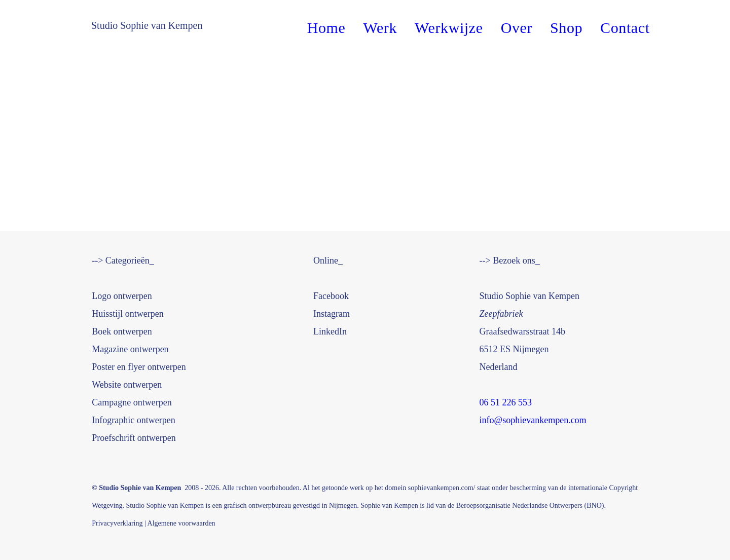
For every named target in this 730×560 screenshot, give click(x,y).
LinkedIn (330, 331)
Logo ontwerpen (122, 296)
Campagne (132, 402)
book (331, 296)
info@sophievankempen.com (533, 420)
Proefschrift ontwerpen (134, 438)
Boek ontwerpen (122, 331)
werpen (128, 314)
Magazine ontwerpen (130, 349)
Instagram (332, 314)
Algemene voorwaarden (181, 523)
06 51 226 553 (507, 402)
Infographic (133, 420)
